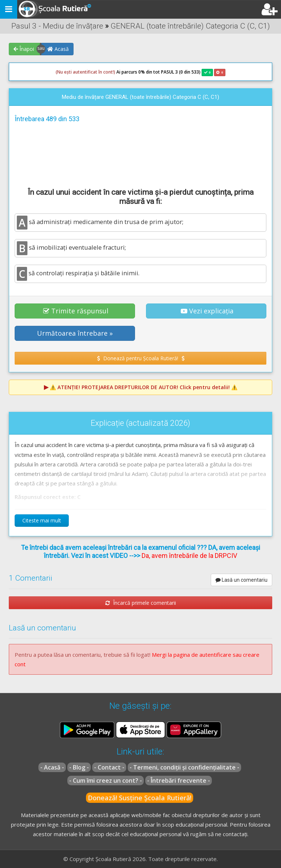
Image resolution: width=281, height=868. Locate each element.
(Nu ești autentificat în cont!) (85, 72)
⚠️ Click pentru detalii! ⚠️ (144, 387)
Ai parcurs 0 (98, 72)
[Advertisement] (140, 154)
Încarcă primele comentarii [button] (141, 603)
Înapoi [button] (24, 49)
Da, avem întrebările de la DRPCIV (189, 556)
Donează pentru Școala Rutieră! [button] (141, 358)
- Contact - (109, 767)
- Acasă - (52, 767)
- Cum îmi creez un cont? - (106, 781)
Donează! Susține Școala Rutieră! (140, 798)
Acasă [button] (58, 49)
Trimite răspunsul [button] (76, 311)
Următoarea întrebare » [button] (75, 333)
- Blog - (79, 767)
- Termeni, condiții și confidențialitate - (184, 767)
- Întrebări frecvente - (179, 781)
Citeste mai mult (42, 520)
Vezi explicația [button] (207, 311)
